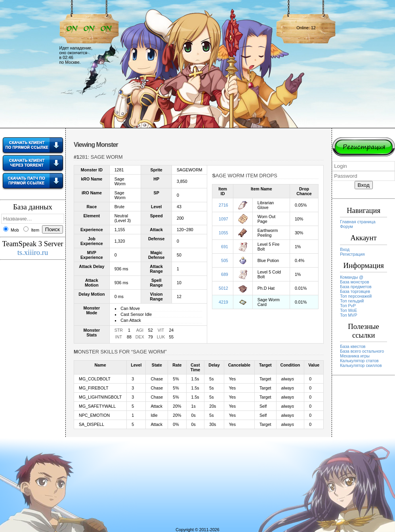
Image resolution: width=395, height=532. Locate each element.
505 (225, 260)
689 (225, 274)
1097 (223, 219)
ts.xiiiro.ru (33, 252)
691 (225, 247)
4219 (223, 302)
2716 (223, 205)
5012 (223, 288)
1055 (223, 233)
